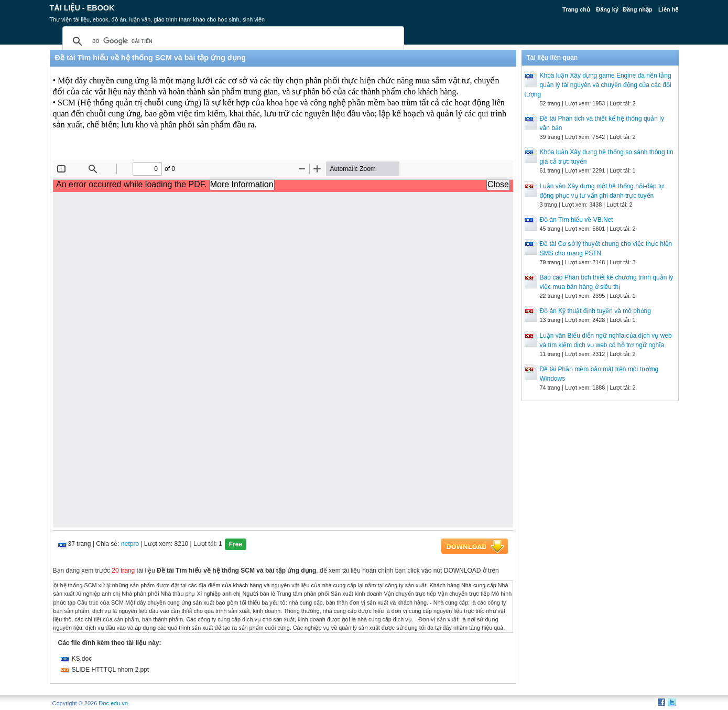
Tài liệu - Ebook (82, 8)
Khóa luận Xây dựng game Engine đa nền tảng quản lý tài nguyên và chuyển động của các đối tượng (598, 85)
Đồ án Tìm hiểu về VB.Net (577, 220)
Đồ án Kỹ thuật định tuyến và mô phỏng (595, 311)
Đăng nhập (638, 9)
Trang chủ (576, 9)
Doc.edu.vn (113, 703)
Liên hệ (668, 9)
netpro (130, 544)
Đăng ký (607, 9)
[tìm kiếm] (232, 41)
